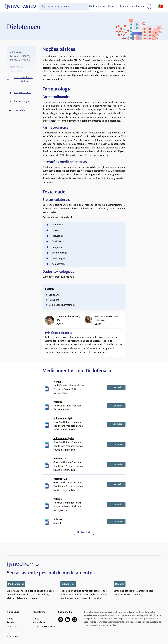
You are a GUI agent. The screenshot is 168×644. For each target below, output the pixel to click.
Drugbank (54, 295)
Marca (36, 619)
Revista (124, 6)
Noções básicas (22, 93)
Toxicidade (20, 110)
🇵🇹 (161, 6)
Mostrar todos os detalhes (20, 79)
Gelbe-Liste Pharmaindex (62, 305)
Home (10, 619)
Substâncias (137, 6)
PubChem (54, 300)
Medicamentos (97, 6)
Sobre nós (150, 6)
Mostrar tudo (84, 532)
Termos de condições (44, 626)
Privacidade (39, 623)
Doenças (113, 6)
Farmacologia (22, 101)
